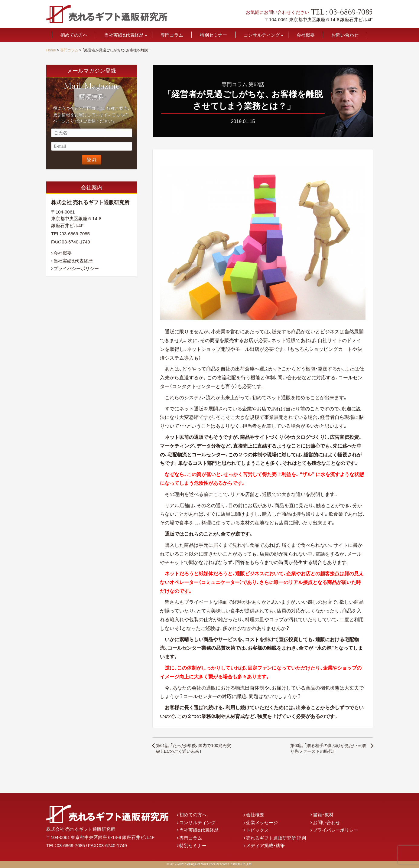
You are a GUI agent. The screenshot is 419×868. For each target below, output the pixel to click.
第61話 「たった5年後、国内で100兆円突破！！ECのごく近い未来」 (193, 748)
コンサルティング (262, 35)
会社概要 (306, 35)
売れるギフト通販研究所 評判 (276, 838)
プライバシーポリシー (76, 268)
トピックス (257, 830)
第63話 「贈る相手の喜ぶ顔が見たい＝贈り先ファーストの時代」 (328, 748)
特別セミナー (213, 35)
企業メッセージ (262, 822)
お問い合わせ (345, 35)
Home (51, 50)
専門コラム (172, 35)
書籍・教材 (323, 814)
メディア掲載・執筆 (265, 845)
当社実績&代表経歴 (124, 35)
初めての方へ (74, 35)
